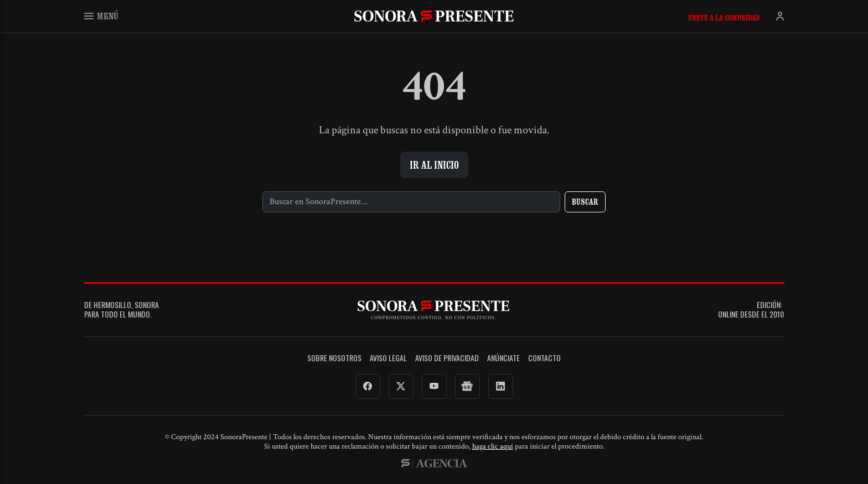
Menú (101, 16)
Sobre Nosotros (334, 358)
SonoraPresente (434, 16)
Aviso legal (388, 358)
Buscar (585, 202)
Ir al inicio (434, 165)
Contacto (544, 358)
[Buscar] (412, 202)
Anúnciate (503, 358)
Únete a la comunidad (724, 18)
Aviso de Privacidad (447, 358)
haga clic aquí (493, 446)
